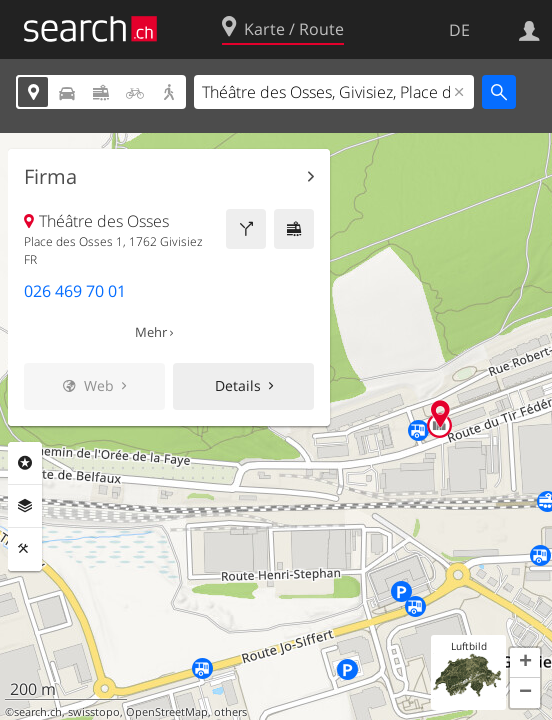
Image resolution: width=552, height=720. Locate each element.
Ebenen (25, 506)
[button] (525, 663)
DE (459, 30)
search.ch (38, 712)
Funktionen (25, 549)
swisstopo (94, 712)
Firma (50, 177)
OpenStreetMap (167, 712)
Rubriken (25, 463)
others (230, 712)
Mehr (151, 332)
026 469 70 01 (75, 291)
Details (238, 385)
